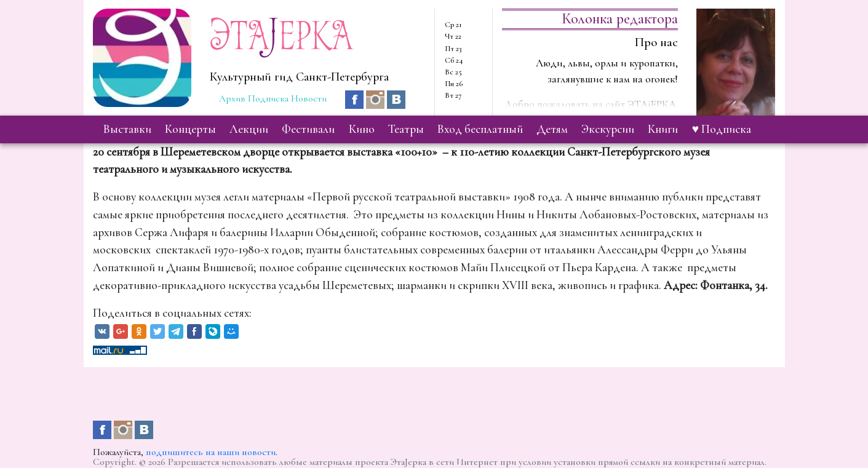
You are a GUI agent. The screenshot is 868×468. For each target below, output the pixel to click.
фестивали (308, 129)
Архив (232, 98)
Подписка (268, 98)
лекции (249, 129)
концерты (190, 129)
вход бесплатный (480, 129)
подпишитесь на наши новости (211, 452)
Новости (309, 98)
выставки (127, 129)
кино (362, 129)
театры (406, 129)
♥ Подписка (722, 129)
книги (663, 129)
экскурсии (608, 129)
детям (552, 129)
